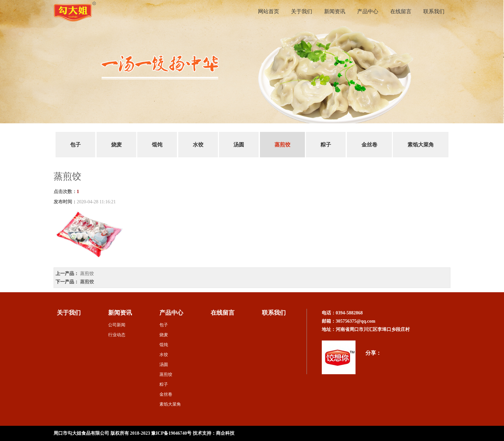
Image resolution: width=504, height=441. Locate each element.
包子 (75, 145)
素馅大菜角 (421, 145)
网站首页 (269, 11)
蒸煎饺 (282, 145)
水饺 (198, 145)
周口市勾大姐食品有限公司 (81, 433)
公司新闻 (117, 325)
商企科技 (225, 433)
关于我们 (302, 11)
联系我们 (434, 11)
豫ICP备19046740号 (171, 433)
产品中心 (368, 11)
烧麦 (116, 145)
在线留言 (401, 11)
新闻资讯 (335, 11)
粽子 (326, 145)
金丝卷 (369, 145)
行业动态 (117, 335)
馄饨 (157, 145)
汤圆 (239, 145)
